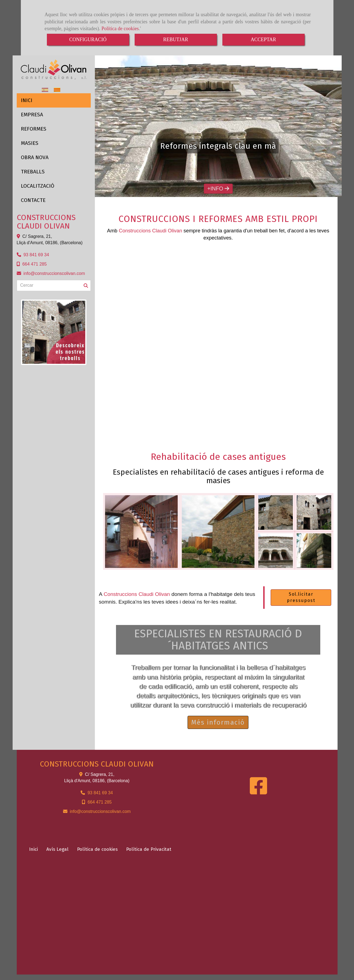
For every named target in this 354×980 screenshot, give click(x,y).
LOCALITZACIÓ (38, 186)
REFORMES (34, 129)
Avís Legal (57, 849)
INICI (27, 100)
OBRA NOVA (35, 157)
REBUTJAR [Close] (176, 40)
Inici (33, 849)
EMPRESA (32, 115)
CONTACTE (33, 200)
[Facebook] (258, 792)
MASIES (30, 143)
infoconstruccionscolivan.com (54, 273)
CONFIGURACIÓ (88, 40)
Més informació (218, 722)
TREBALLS (33, 172)
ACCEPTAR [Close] (263, 40)
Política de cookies (120, 29)
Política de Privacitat (149, 849)
